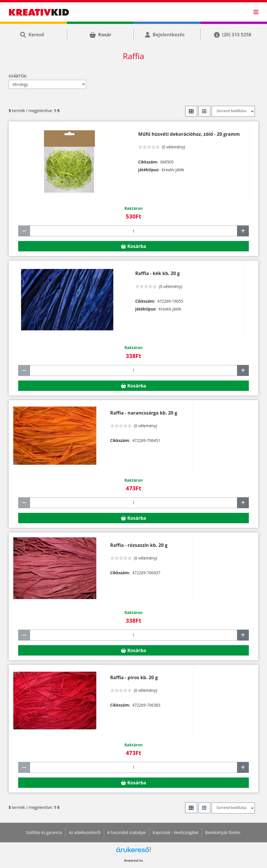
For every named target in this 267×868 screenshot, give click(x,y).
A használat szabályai (127, 832)
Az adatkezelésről (84, 832)
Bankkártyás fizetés (223, 832)
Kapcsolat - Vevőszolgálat (175, 832)
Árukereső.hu (133, 861)
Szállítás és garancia (44, 832)
